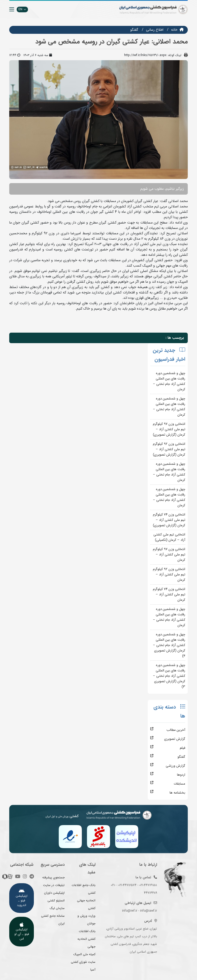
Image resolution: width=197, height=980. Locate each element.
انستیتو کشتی (56, 900)
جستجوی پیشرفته (53, 877)
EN (22, 9)
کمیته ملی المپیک (84, 954)
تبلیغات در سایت (54, 885)
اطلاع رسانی (155, 30)
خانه (174, 30)
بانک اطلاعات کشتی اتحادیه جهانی (86, 939)
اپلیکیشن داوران (54, 893)
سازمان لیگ (57, 908)
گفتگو (134, 30)
